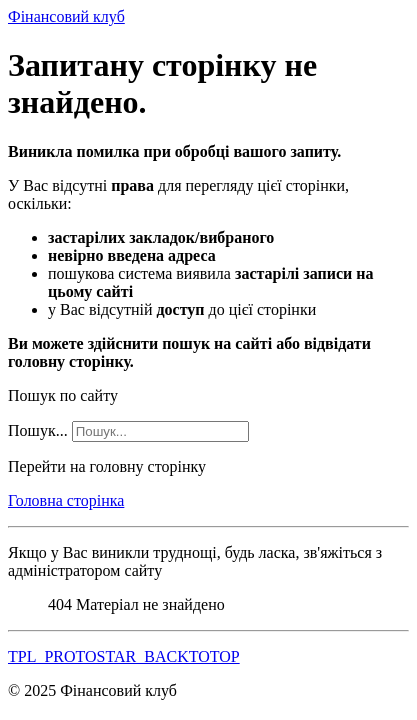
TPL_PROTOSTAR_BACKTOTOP (124, 656)
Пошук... (38, 430)
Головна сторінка (66, 500)
